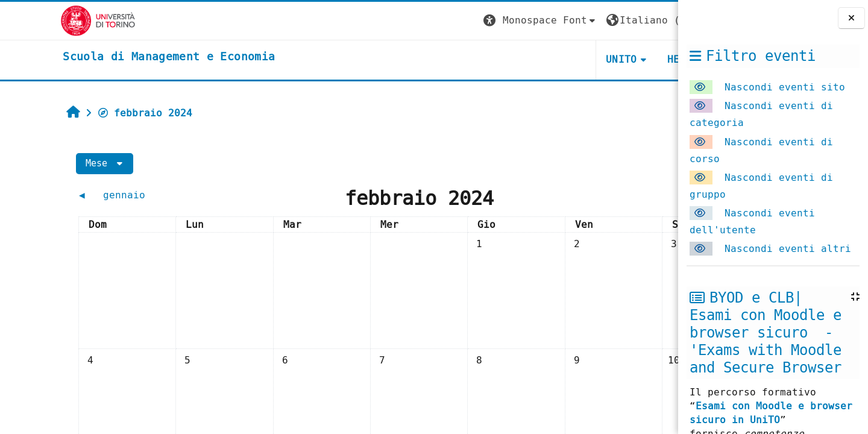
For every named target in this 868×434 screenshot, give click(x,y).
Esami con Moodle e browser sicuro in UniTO (771, 413)
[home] (108, 57)
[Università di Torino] (38, 20)
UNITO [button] (534, 59)
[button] (453, 21)
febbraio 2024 (90, 113)
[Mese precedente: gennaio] (104, 195)
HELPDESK (604, 59)
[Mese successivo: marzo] (586, 195)
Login (653, 20)
